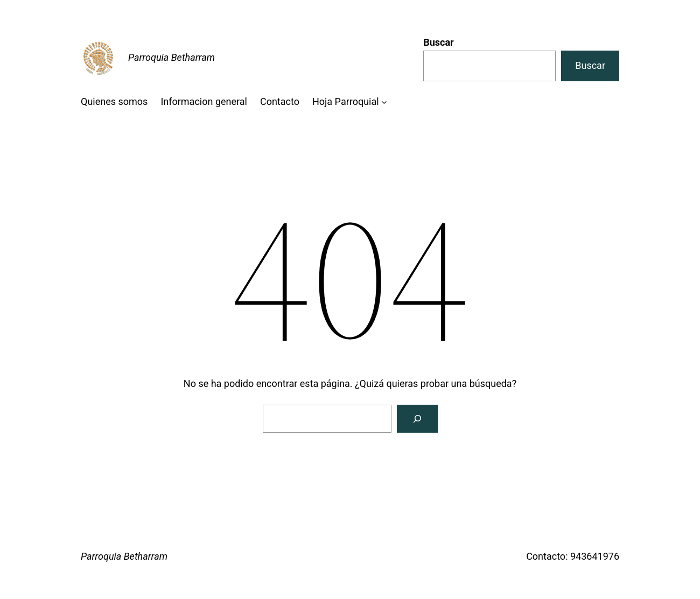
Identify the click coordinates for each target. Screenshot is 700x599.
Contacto (280, 101)
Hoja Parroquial (346, 101)
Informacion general (204, 101)
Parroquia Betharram (171, 57)
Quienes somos (114, 101)
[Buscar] (417, 419)
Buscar (438, 42)
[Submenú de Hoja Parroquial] (384, 102)
